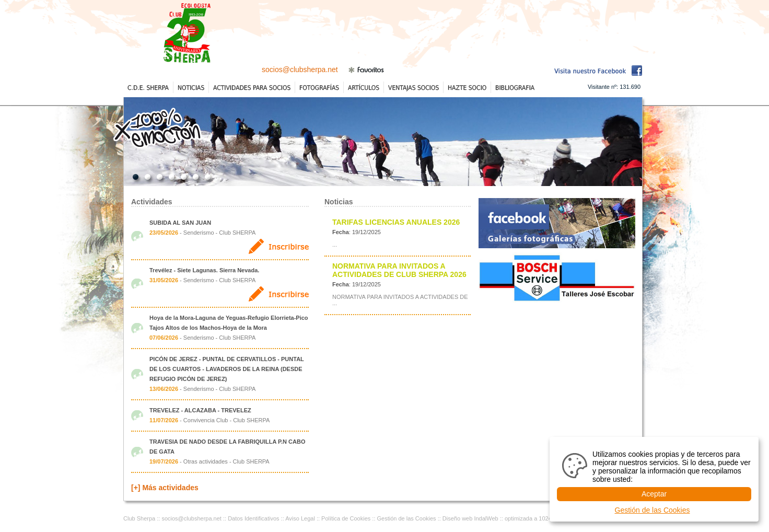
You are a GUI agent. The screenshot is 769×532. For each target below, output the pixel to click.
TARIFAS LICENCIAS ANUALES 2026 (396, 222)
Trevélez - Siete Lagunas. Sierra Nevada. (204, 270)
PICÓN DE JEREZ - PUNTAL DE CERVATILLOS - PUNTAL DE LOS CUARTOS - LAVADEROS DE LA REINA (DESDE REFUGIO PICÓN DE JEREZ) (227, 369)
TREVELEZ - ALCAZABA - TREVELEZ (200, 410)
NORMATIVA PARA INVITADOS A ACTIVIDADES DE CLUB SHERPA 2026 (399, 270)
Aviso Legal (300, 518)
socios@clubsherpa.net (300, 70)
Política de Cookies (346, 518)
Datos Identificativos (253, 518)
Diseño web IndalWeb (470, 518)
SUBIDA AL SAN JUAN (180, 223)
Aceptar (654, 494)
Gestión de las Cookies (407, 518)
